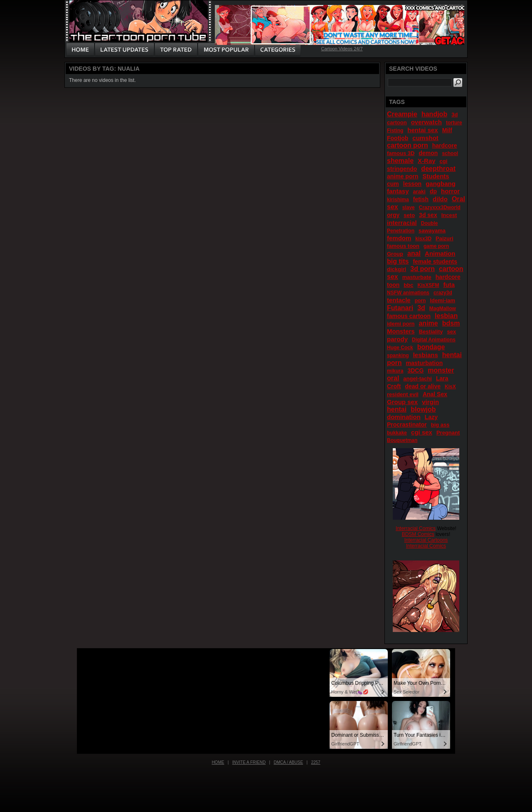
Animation (440, 253)
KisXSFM (428, 285)
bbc (408, 285)
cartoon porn (408, 145)
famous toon (403, 246)
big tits (398, 261)
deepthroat (438, 169)
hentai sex (422, 130)
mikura (395, 371)
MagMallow (443, 309)
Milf (447, 130)
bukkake (397, 433)
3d (421, 308)
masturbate (417, 277)
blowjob (423, 409)
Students (436, 176)
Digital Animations (434, 340)
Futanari (400, 308)
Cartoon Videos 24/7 (342, 49)
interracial (402, 223)
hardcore (445, 146)
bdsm (451, 323)
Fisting (395, 131)
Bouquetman (402, 440)
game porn (436, 246)
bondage (431, 347)
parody (397, 339)
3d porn (422, 269)
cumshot (425, 138)
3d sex (428, 215)
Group (395, 254)
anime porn (403, 176)
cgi (444, 161)
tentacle (399, 300)
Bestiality (431, 332)
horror (450, 191)
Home (218, 762)
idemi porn (401, 324)
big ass (440, 425)
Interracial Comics (416, 528)
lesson (412, 184)
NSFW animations (408, 293)
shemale (400, 161)
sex (452, 332)
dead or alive (423, 386)
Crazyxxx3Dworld (440, 207)
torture (454, 123)
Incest (449, 215)
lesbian (446, 316)
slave (409, 207)
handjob (434, 114)
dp (433, 191)
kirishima (398, 200)
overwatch (426, 122)
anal (414, 253)
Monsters (401, 331)
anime (428, 323)
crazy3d (443, 293)
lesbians (426, 355)
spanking (398, 355)
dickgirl (397, 269)
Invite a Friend (249, 762)
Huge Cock (400, 348)
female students (435, 262)
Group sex (402, 402)
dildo (440, 199)
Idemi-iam (442, 300)
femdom (399, 238)
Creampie (402, 114)
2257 (315, 762)
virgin (430, 402)
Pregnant (448, 433)
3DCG (415, 370)
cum (393, 184)
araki (419, 191)
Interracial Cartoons (426, 540)
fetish (421, 199)
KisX (450, 387)
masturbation (425, 363)
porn (420, 301)
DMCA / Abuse (289, 762)
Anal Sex (435, 394)
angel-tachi (417, 379)
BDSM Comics (418, 534)
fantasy (398, 191)
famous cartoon (409, 316)
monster (441, 370)
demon (428, 153)
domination (404, 417)
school (450, 153)
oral (393, 378)
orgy (393, 215)
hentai (397, 409)
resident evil (403, 394)
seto (409, 215)
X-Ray (427, 161)
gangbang (441, 184)
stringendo (402, 169)
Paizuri (445, 238)
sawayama (432, 231)
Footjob (398, 138)
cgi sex (422, 432)
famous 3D (401, 153)
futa (449, 285)
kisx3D (423, 239)
